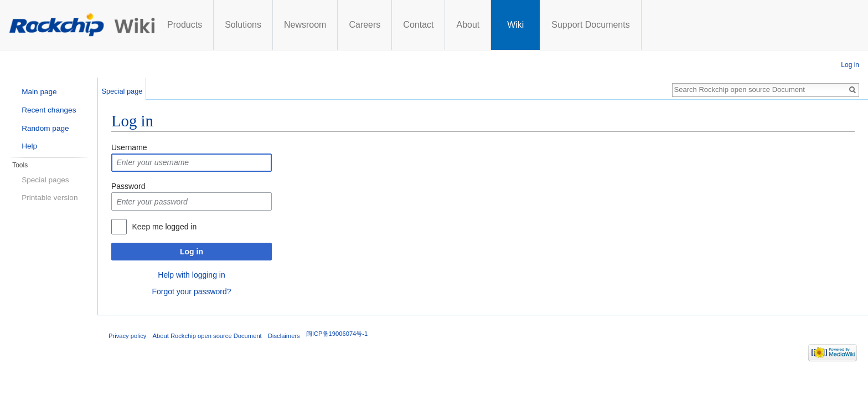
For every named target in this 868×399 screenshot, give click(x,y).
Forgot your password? (191, 291)
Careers (466, 25)
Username (129, 147)
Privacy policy (127, 336)
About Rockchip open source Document (207, 336)
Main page (39, 92)
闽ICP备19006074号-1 (337, 334)
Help (29, 146)
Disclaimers (284, 336)
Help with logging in (191, 275)
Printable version (50, 198)
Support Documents (692, 25)
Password (128, 186)
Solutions (345, 25)
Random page (45, 128)
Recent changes (49, 110)
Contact (520, 25)
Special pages (45, 180)
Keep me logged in (164, 227)
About (570, 25)
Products (286, 25)
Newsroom (407, 25)
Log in (192, 252)
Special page (122, 91)
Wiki (617, 25)
